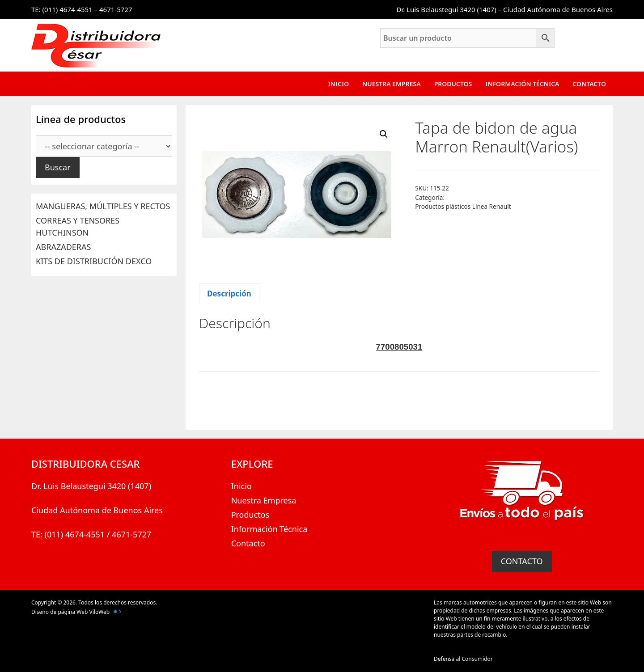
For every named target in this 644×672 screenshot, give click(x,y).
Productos (453, 84)
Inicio (339, 84)
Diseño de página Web (59, 612)
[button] (384, 134)
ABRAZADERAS (63, 247)
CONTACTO (522, 561)
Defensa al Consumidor (463, 659)
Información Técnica (522, 84)
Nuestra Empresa (391, 84)
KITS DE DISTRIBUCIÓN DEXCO (94, 261)
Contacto (589, 84)
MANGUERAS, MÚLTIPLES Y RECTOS (103, 206)
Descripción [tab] (229, 294)
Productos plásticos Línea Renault (463, 206)
